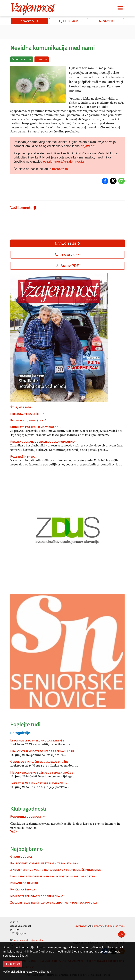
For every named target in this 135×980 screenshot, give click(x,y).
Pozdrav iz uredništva (29, 420)
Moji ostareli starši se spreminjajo (37, 896)
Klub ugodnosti (28, 809)
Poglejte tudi (25, 725)
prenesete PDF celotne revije (109, 926)
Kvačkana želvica (23, 889)
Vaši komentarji (23, 208)
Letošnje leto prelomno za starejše (37, 740)
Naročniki (81, 926)
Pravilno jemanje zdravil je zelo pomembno (42, 442)
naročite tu (60, 169)
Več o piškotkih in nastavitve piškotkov (27, 972)
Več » (14, 832)
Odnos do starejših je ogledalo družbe (39, 762)
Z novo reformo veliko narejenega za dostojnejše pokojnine (56, 870)
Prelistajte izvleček (27, 414)
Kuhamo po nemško (24, 883)
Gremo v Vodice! (22, 857)
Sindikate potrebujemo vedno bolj (36, 427)
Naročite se (30, 21)
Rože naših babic (23, 457)
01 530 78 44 (69, 21)
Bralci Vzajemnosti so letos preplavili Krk (42, 751)
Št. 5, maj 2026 (21, 407)
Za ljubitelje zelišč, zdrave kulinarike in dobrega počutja (54, 903)
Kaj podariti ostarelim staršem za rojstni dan (44, 863)
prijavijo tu (89, 146)
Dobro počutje (22, 59)
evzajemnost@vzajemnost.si (64, 162)
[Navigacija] (120, 8)
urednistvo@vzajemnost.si (27, 940)
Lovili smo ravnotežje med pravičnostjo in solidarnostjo (53, 876)
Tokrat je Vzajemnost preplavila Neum (39, 783)
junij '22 (42, 59)
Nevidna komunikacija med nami (52, 48)
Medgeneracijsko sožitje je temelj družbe (42, 773)
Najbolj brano (27, 849)
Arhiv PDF (106, 21)
